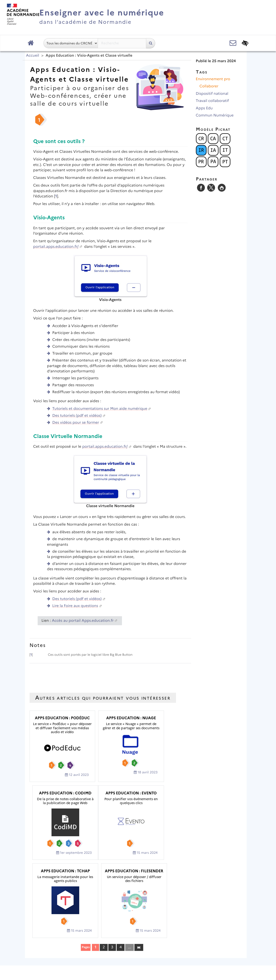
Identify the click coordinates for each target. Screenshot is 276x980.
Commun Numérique (215, 115)
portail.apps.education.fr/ (56, 247)
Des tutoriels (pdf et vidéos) (77, 416)
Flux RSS (212, 949)
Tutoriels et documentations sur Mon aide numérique (100, 409)
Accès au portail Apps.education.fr (83, 621)
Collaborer (209, 86)
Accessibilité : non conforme (171, 949)
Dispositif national (212, 94)
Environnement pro (213, 79)
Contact (130, 949)
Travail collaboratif (212, 101)
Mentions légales (100, 949)
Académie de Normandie (138, 937)
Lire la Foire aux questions (75, 606)
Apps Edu (204, 108)
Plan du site (67, 949)
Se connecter (229, 963)
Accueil (33, 56)
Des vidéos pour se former (76, 423)
